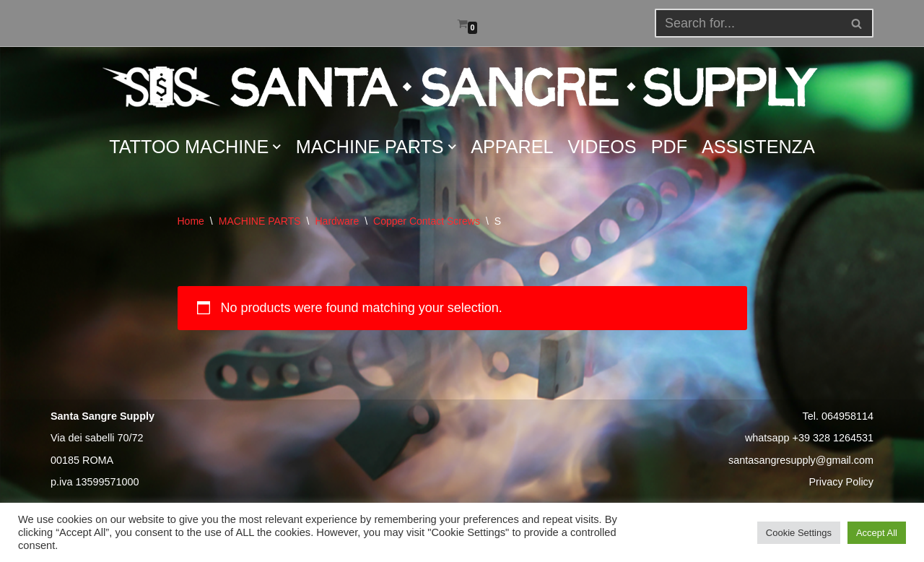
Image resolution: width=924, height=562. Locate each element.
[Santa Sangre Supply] (462, 87)
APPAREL (512, 147)
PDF (669, 147)
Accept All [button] (877, 533)
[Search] (857, 23)
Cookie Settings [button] (799, 533)
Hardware (337, 221)
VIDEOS (602, 147)
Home (191, 221)
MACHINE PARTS (260, 221)
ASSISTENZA (758, 147)
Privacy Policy (841, 482)
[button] (857, 23)
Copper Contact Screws (427, 221)
